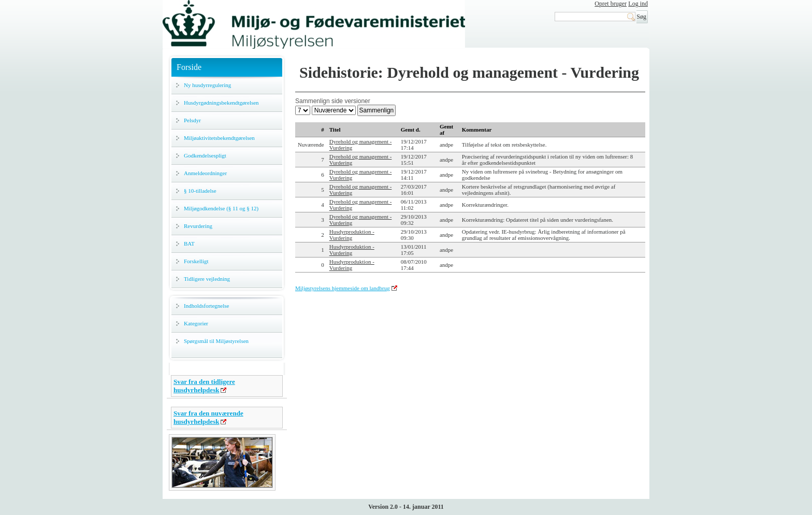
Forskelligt (196, 261)
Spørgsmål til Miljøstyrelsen (216, 341)
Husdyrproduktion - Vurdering (352, 235)
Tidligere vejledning (207, 279)
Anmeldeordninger (205, 173)
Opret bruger (611, 4)
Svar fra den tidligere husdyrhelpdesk (204, 386)
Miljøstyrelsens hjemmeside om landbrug (343, 288)
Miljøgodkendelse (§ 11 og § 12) (221, 208)
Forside (189, 67)
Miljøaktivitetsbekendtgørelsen (219, 138)
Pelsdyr (192, 120)
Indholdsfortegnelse (206, 306)
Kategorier (196, 323)
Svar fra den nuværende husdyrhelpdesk (208, 417)
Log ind (638, 4)
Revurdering (198, 226)
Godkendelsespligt (205, 155)
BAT (189, 244)
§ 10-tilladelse (200, 191)
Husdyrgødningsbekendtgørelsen (221, 103)
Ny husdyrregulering (207, 85)
